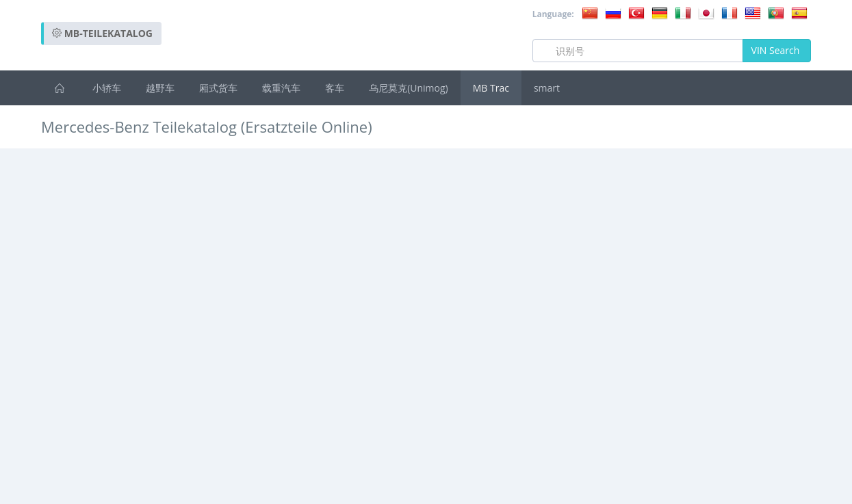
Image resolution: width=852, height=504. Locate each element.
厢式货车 (218, 88)
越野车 (160, 88)
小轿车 (107, 88)
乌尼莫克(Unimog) (409, 88)
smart (547, 88)
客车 (335, 88)
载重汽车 (281, 88)
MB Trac (491, 88)
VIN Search (777, 50)
